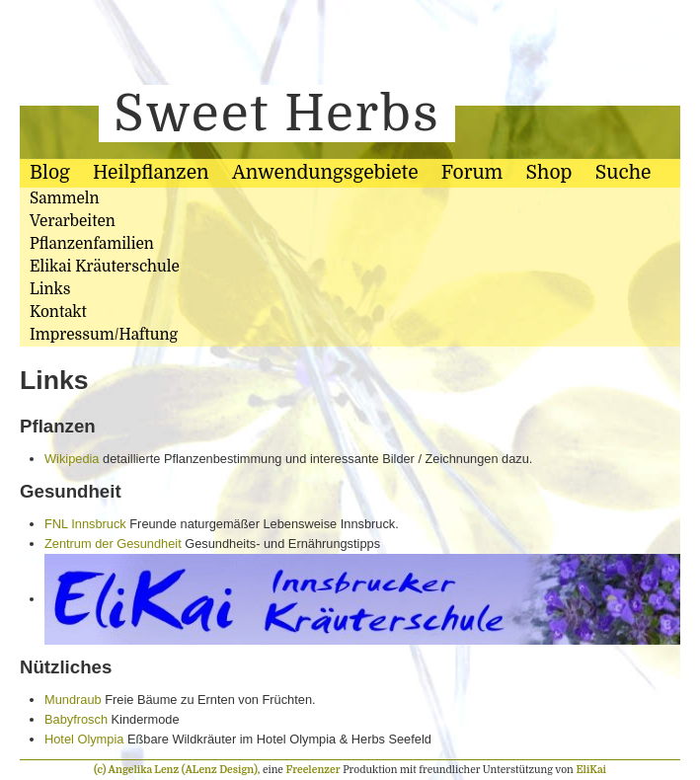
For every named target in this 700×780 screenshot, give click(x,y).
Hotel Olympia (84, 739)
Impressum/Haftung (104, 335)
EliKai (591, 770)
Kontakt (58, 312)
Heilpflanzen (151, 173)
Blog (50, 173)
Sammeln (65, 198)
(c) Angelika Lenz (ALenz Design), (178, 770)
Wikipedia (72, 459)
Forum (472, 173)
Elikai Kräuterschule (105, 267)
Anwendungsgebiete (325, 173)
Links (50, 289)
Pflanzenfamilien (92, 244)
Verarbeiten (73, 221)
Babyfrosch (76, 719)
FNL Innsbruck (85, 524)
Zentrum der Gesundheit (113, 544)
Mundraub (73, 700)
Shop (549, 173)
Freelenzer (313, 770)
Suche (623, 173)
